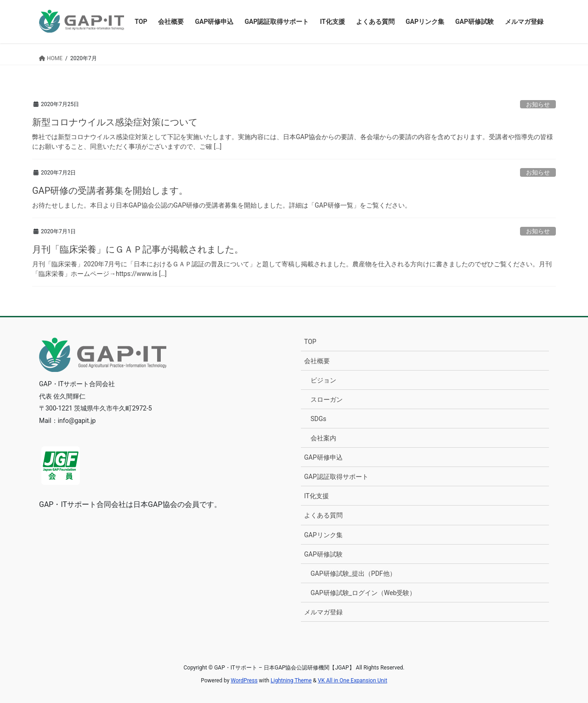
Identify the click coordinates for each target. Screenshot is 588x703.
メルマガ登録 (323, 612)
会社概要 (317, 361)
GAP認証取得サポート (336, 477)
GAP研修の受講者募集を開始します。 (110, 191)
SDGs (318, 419)
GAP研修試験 (323, 554)
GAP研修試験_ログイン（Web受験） (363, 593)
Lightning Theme (291, 681)
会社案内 (323, 438)
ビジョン (323, 380)
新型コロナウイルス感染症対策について (115, 122)
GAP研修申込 (323, 457)
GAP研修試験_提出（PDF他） (353, 574)
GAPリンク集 (323, 535)
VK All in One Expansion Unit (353, 681)
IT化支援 (317, 496)
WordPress (244, 681)
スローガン (327, 399)
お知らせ (538, 104)
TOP (310, 342)
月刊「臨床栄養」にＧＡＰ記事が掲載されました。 (138, 249)
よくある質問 (323, 515)
